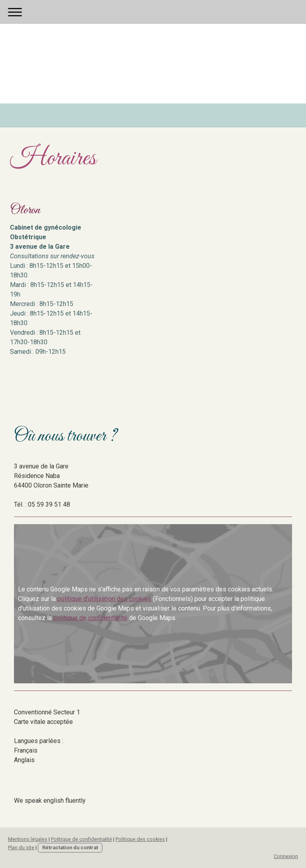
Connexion (286, 856)
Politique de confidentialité (81, 839)
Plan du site (21, 848)
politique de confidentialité (90, 618)
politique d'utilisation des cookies (104, 599)
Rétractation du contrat (70, 848)
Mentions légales (28, 839)
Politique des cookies (140, 839)
